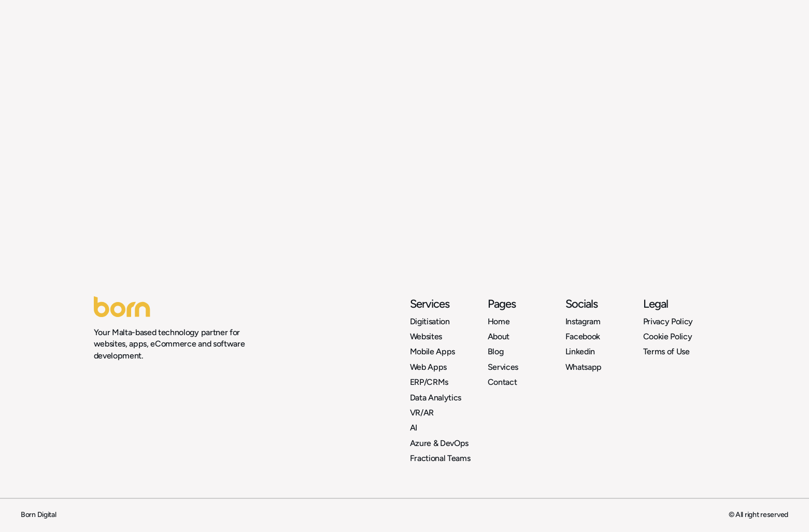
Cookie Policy (668, 336)
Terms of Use (666, 351)
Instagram (583, 321)
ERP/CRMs (429, 382)
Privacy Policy (668, 321)
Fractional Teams (440, 458)
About (499, 336)
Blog (496, 351)
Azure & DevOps (439, 443)
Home (499, 321)
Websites (426, 336)
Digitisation (430, 321)
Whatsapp (584, 367)
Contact (502, 382)
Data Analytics (436, 398)
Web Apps (428, 367)
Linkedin (580, 351)
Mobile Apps (432, 351)
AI (414, 428)
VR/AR (422, 413)
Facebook (583, 336)
